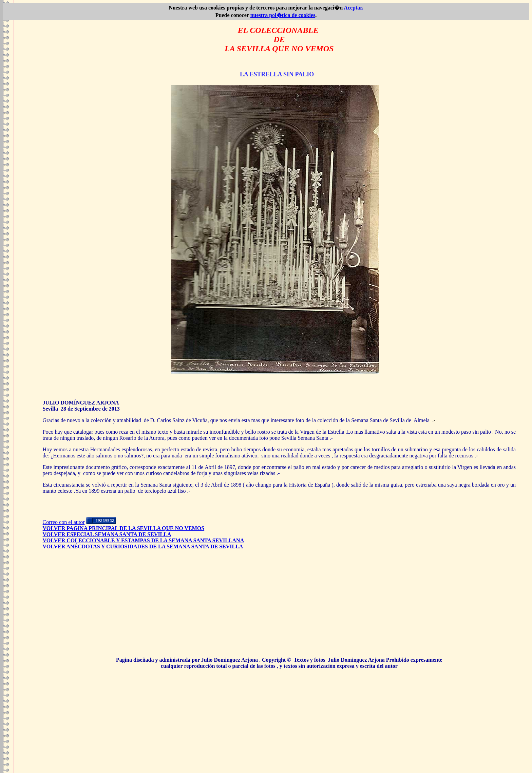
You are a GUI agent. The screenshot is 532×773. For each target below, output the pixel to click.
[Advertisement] (279, 606)
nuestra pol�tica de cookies (283, 15)
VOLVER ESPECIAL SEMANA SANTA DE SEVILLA (107, 534)
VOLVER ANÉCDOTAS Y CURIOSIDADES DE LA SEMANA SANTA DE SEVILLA (143, 546)
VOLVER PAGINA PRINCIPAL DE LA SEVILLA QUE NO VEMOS (124, 528)
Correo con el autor (64, 522)
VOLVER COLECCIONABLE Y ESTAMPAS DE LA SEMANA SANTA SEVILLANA (144, 540)
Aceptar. (354, 8)
